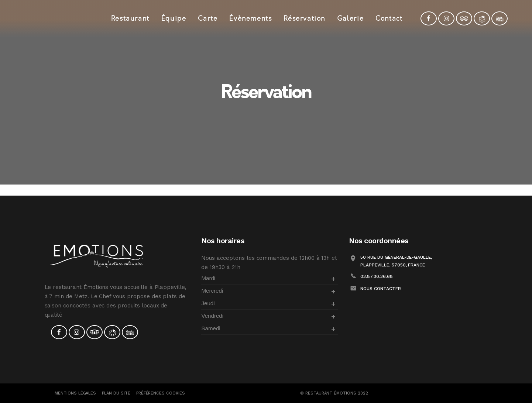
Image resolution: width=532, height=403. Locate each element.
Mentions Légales (75, 393)
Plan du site (116, 393)
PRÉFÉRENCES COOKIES (161, 393)
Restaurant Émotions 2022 (337, 393)
